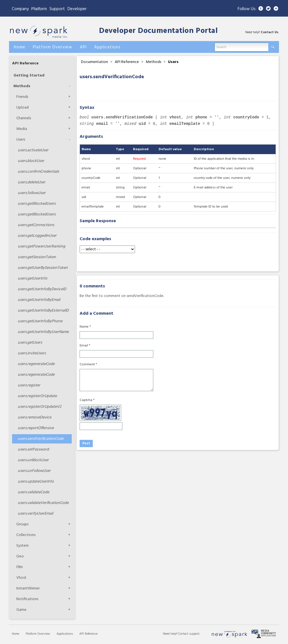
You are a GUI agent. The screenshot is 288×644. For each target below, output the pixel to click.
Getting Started (29, 76)
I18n (20, 567)
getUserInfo (32, 279)
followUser (32, 193)
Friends (22, 97)
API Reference (25, 63)
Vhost (21, 578)
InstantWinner (28, 588)
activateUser (33, 150)
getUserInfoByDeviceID (42, 289)
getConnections (36, 225)
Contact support (189, 634)
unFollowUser (34, 471)
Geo (20, 556)
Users (21, 140)
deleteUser (31, 182)
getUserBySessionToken (43, 268)
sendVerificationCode (41, 439)
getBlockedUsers (37, 204)
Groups (22, 524)
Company (20, 9)
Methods (22, 86)
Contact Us (270, 32)
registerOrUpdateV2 (40, 407)
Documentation (94, 62)
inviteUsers (32, 353)
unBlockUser (33, 460)
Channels (24, 118)
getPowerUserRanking (41, 246)
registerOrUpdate (37, 396)
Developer (77, 9)
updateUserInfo (36, 482)
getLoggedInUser (37, 236)
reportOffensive (36, 428)
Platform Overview (38, 634)
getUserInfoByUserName (43, 332)
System (22, 546)
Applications (65, 634)
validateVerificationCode (43, 503)
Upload (22, 108)
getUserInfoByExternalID (43, 311)
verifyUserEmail (35, 514)
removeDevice (34, 417)
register (29, 385)
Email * (85, 346)
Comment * (88, 364)
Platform (39, 9)
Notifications (27, 599)
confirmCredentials (38, 172)
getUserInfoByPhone (40, 321)
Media (22, 129)
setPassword (33, 450)
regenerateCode (36, 364)
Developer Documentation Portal (158, 31)
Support (57, 9)
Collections (26, 535)
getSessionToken (37, 257)
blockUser (31, 161)
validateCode (33, 492)
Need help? (171, 634)
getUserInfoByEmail (39, 300)
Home (15, 634)
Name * (85, 327)
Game (21, 610)
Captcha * (87, 400)
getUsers (30, 343)
